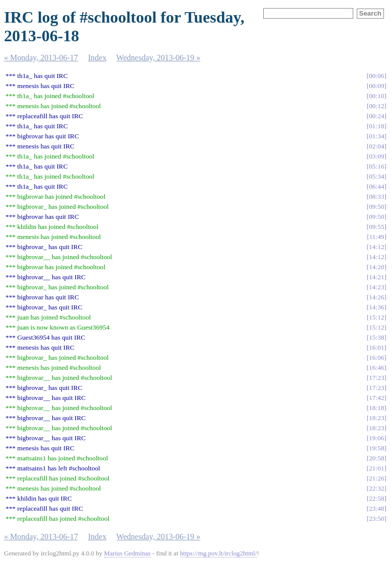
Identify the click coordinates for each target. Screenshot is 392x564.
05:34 (376, 176)
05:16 (376, 166)
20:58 (376, 458)
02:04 (376, 146)
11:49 (377, 237)
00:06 (376, 76)
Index (97, 58)
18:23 (376, 418)
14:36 (376, 307)
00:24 (376, 116)
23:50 (376, 518)
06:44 (376, 186)
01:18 (376, 126)
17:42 (376, 398)
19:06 (376, 438)
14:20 (376, 267)
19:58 (376, 448)
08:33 (376, 196)
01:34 (376, 136)
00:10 (376, 96)
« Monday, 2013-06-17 (41, 58)
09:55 (376, 227)
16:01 (376, 347)
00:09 (376, 86)
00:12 (376, 106)
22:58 (376, 498)
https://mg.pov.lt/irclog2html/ (219, 553)
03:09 (376, 156)
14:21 (376, 277)
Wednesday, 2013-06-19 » (158, 58)
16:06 (376, 357)
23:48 (376, 508)
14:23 (376, 287)
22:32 (376, 488)
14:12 (376, 247)
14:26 (376, 297)
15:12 (376, 317)
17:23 (376, 378)
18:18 (376, 408)
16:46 (376, 368)
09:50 (376, 207)
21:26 (376, 478)
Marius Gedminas (128, 553)
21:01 (376, 468)
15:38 (376, 337)
